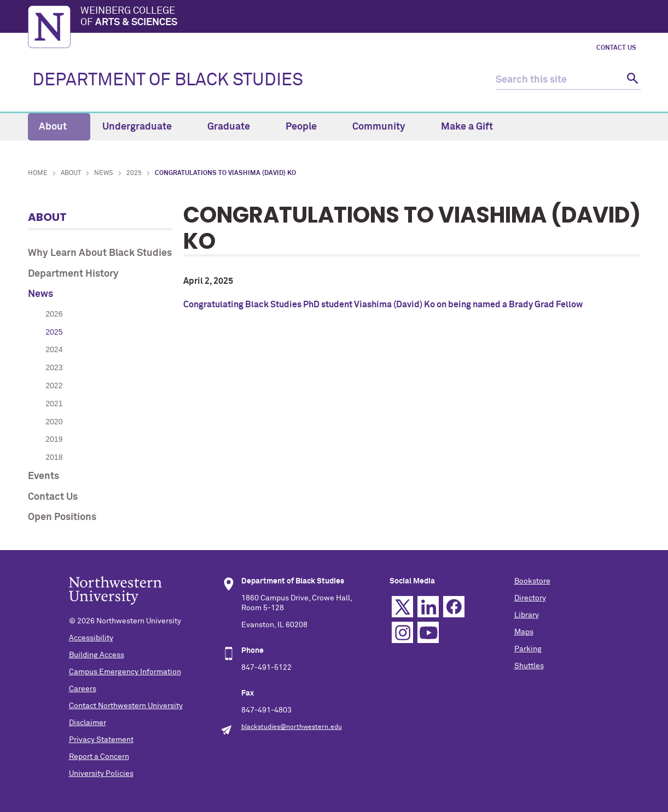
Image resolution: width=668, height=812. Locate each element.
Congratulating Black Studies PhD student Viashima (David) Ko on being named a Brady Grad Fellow (383, 305)
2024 (54, 349)
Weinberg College (361, 17)
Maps (524, 632)
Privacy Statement (101, 740)
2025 (134, 173)
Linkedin (428, 607)
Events (43, 476)
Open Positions (62, 517)
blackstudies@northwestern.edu (292, 727)
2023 (54, 367)
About (59, 127)
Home (38, 173)
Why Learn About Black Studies (100, 253)
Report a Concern (99, 757)
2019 (54, 439)
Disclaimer (88, 723)
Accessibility (91, 638)
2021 (54, 404)
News (104, 173)
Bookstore (532, 581)
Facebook (454, 607)
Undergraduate (143, 127)
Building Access (97, 655)
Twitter (402, 607)
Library (527, 615)
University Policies (101, 774)
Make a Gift (467, 127)
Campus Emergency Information (125, 672)
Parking (528, 649)
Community (385, 127)
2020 (54, 422)
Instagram (402, 632)
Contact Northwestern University (126, 706)
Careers (83, 689)
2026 (54, 314)
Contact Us (616, 48)
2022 (54, 385)
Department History (73, 274)
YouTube (428, 632)
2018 (54, 457)
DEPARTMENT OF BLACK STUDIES (168, 80)
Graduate (235, 127)
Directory (530, 598)
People (307, 127)
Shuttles (529, 666)
